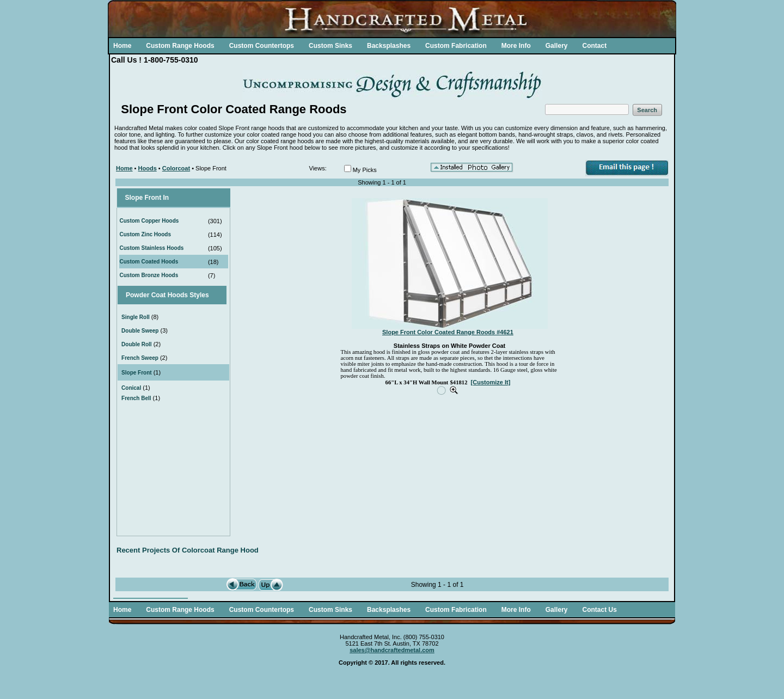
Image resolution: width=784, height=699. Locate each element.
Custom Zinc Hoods (145, 234)
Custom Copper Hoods (149, 221)
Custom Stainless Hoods (152, 248)
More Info (516, 46)
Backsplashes (389, 46)
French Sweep (140, 358)
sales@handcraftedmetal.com (392, 650)
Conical (131, 388)
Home (122, 46)
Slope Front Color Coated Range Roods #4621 (448, 332)
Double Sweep (140, 331)
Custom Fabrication (456, 46)
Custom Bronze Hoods (149, 275)
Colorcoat (176, 168)
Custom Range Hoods (180, 46)
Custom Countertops (262, 46)
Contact (594, 46)
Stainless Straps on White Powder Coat (449, 346)
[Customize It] (491, 382)
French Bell (136, 398)
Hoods (148, 168)
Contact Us (599, 610)
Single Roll (136, 317)
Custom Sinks (330, 46)
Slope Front (137, 373)
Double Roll (137, 344)
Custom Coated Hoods (149, 262)
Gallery (557, 46)
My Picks (365, 170)
